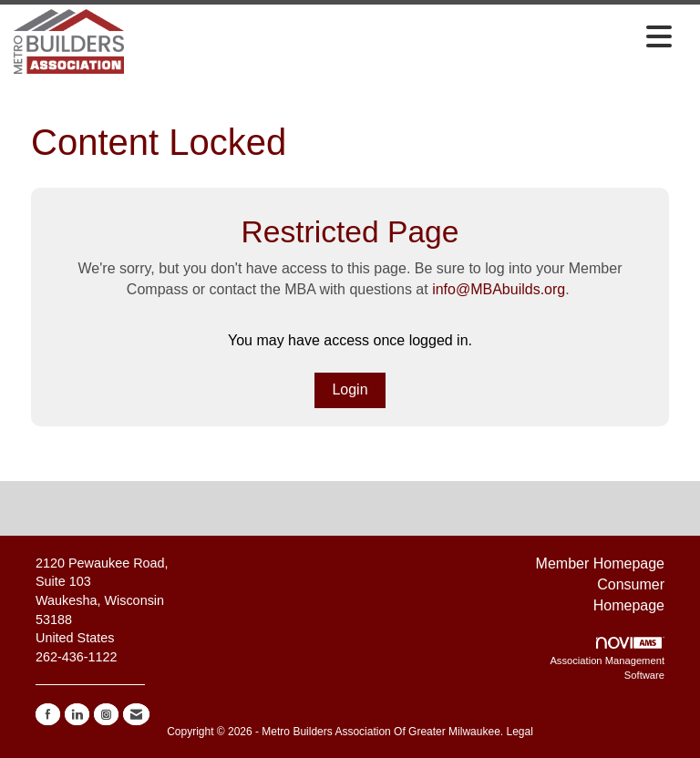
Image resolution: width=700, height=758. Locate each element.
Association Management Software (607, 659)
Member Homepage (600, 563)
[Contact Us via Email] (136, 714)
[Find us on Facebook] (48, 714)
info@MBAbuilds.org (499, 289)
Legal (519, 732)
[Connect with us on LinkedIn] (77, 714)
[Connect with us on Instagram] (106, 714)
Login (350, 389)
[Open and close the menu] (403, 38)
